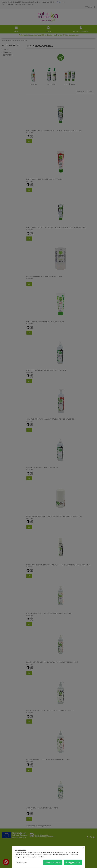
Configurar (22, 862)
